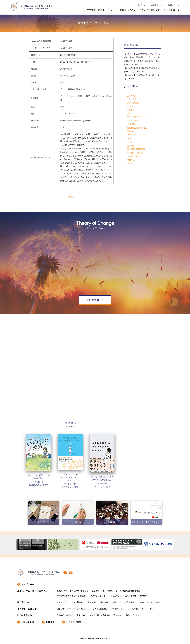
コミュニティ (116, 596)
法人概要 (92, 602)
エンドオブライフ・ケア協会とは (71, 602)
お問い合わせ (174, 5)
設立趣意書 (130, 602)
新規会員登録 (157, 5)
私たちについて (128, 10)
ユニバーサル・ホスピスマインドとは (72, 591)
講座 (129, 113)
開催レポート (133, 110)
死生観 (130, 131)
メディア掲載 (133, 103)
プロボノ (131, 160)
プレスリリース (134, 99)
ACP (129, 138)
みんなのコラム (118, 609)
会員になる (81, 615)
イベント (131, 106)
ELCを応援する (172, 10)
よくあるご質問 (74, 622)
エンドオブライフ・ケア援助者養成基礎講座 (121, 591)
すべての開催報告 (100, 609)
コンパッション (134, 156)
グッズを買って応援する (100, 615)
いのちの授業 (133, 121)
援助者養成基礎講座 (136, 149)
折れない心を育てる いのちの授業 (71, 596)
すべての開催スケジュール (78, 609)
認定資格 (95, 591)
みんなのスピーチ (145, 602)
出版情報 (131, 124)
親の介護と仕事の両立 (137, 128)
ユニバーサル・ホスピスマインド (99, 10)
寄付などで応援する (65, 615)
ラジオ (130, 142)
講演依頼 (143, 596)
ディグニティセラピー (137, 117)
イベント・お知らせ (150, 10)
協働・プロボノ (133, 615)
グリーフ (131, 135)
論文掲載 (131, 146)
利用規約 (50, 622)
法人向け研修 (130, 596)
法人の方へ (118, 615)
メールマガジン (149, 609)
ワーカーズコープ (135, 153)
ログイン (142, 5)
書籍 (158, 602)
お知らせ (131, 96)
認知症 (130, 163)
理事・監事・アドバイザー (110, 602)
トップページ (28, 584)
